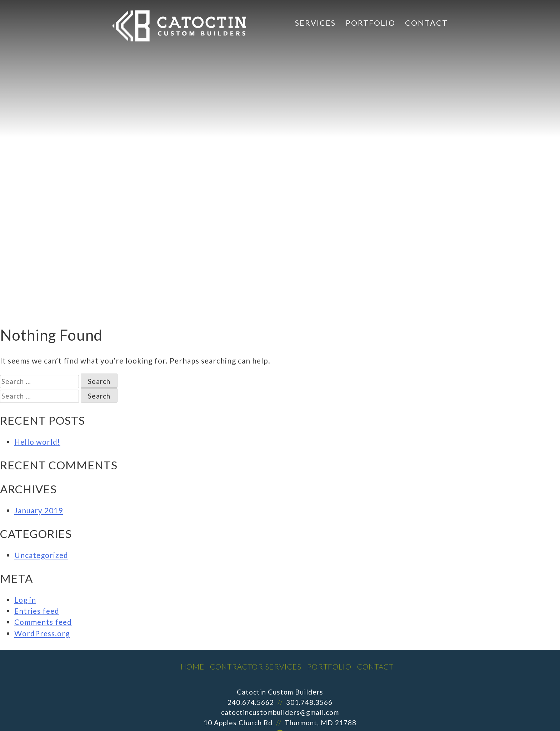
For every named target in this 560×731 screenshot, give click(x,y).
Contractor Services (256, 666)
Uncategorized (41, 555)
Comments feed (43, 622)
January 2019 (39, 510)
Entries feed (37, 611)
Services (315, 23)
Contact (426, 23)
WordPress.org (42, 633)
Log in (25, 600)
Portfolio (371, 23)
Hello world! (37, 442)
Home (192, 666)
